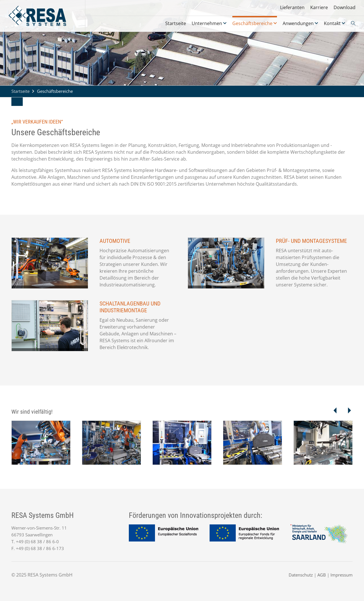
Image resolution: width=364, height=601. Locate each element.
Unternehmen (207, 23)
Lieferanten (292, 7)
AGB (322, 575)
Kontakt (332, 23)
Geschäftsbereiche (252, 23)
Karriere (319, 7)
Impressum (342, 575)
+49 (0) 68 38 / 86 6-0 (37, 541)
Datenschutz (301, 575)
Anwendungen (298, 23)
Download (345, 7)
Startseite (176, 23)
